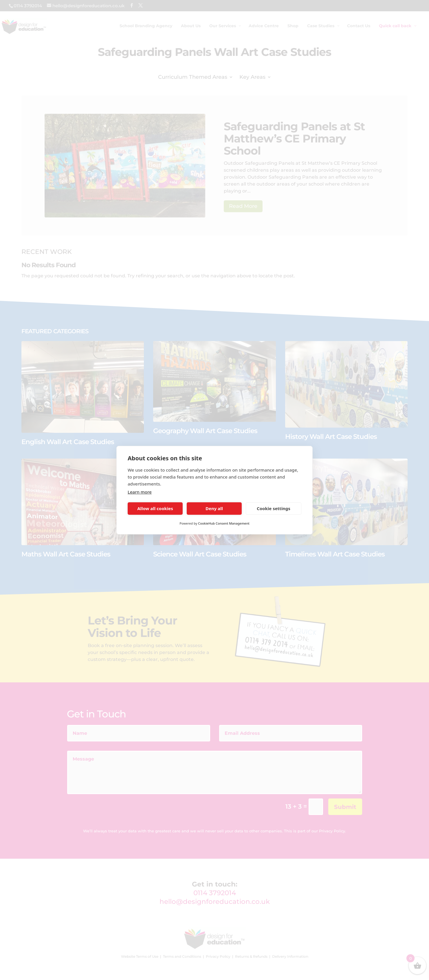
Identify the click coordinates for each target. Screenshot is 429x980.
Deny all (214, 508)
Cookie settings (274, 508)
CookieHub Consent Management (224, 523)
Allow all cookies (155, 508)
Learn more (140, 492)
